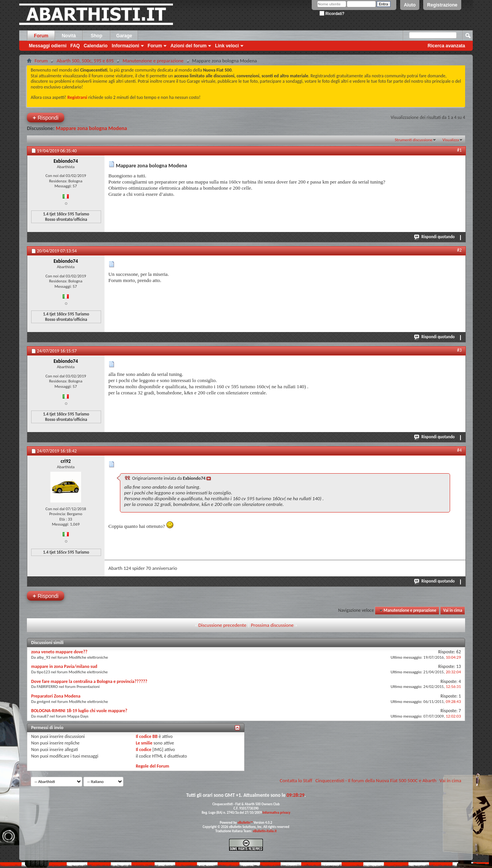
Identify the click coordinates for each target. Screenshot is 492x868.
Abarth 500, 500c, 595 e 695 (85, 61)
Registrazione (442, 5)
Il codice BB (147, 736)
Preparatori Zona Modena (56, 696)
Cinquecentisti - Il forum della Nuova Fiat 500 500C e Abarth (376, 780)
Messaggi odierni (48, 46)
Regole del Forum (152, 766)
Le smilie (144, 743)
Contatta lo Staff (296, 780)
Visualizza (451, 140)
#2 (459, 250)
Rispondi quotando (435, 237)
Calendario (96, 46)
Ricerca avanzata (446, 46)
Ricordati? (332, 14)
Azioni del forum (188, 46)
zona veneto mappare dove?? (59, 652)
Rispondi (46, 118)
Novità (69, 36)
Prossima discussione (272, 625)
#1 (459, 150)
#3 (459, 350)
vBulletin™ (245, 822)
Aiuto (410, 5)
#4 (459, 450)
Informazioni (125, 46)
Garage (124, 36)
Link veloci (227, 46)
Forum (41, 36)
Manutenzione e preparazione (153, 61)
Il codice (144, 749)
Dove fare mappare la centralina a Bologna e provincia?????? (89, 681)
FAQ (75, 46)
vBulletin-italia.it (265, 831)
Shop (96, 36)
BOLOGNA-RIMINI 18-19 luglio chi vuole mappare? (79, 711)
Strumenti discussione (414, 140)
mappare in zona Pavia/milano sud (64, 666)
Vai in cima (453, 610)
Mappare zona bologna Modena (91, 128)
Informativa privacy (276, 812)
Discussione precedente (222, 625)
